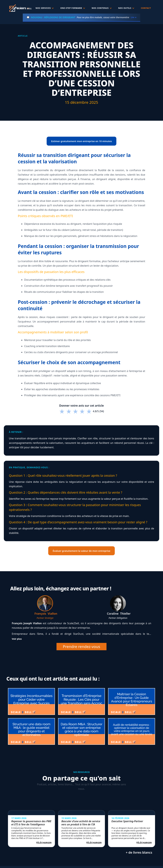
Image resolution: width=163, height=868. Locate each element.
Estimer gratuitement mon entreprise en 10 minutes (81, 141)
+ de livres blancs (139, 852)
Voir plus (17, 639)
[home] (20, 8)
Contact (146, 8)
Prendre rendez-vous (81, 646)
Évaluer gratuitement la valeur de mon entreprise (81, 551)
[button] (45, 8)
